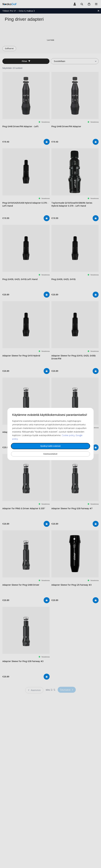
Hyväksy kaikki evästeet (51, 446)
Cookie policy (68, 435)
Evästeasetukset (50, 454)
